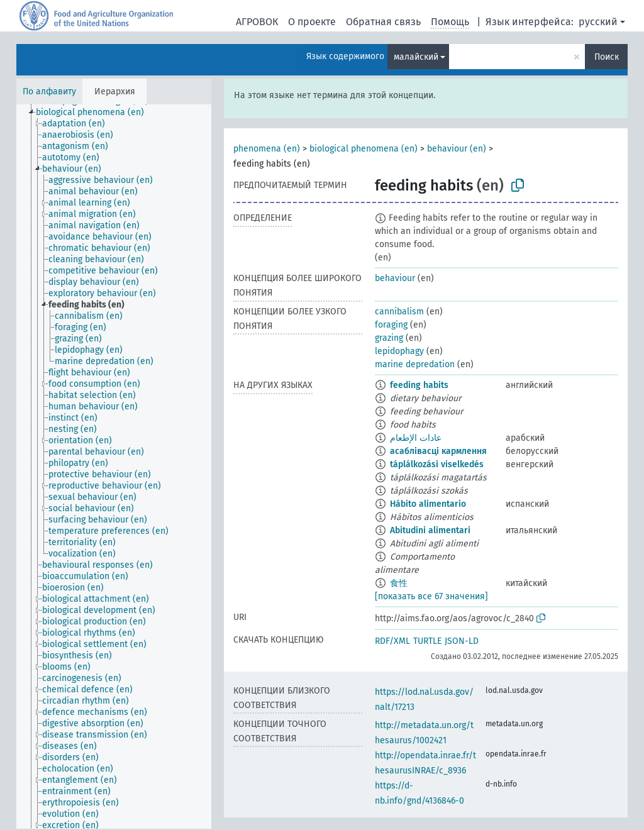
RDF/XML (392, 641)
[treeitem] (95, 113)
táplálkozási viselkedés (437, 464)
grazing (389, 338)
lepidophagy (399, 351)
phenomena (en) (267, 149)
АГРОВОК (257, 22)
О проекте (312, 22)
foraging (391, 325)
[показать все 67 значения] (431, 596)
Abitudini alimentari (430, 530)
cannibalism (399, 312)
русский (598, 22)
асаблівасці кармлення (438, 451)
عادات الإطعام (416, 438)
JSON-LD (462, 641)
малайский (416, 57)
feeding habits (419, 385)
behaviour (395, 278)
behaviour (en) (457, 149)
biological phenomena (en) (364, 149)
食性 (399, 583)
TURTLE (427, 641)
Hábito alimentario (428, 504)
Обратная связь (383, 22)
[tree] (114, 467)
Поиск (607, 57)
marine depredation (415, 364)
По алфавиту (49, 91)
